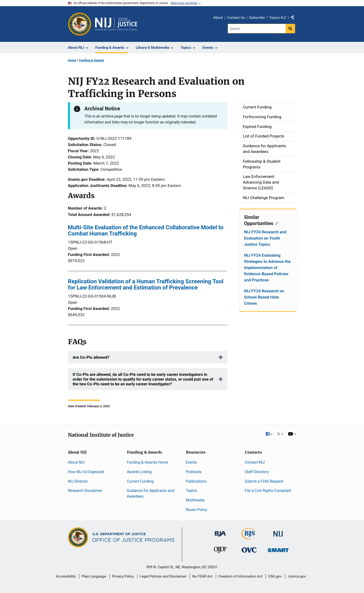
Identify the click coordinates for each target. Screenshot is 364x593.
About (218, 18)
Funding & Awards (92, 60)
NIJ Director (78, 481)
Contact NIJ (255, 462)
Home (72, 60)
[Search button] (290, 29)
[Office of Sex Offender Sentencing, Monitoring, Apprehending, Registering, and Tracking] (278, 549)
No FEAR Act (202, 576)
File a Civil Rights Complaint (268, 491)
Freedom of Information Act (240, 576)
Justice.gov (297, 576)
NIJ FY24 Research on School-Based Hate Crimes (264, 297)
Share (294, 18)
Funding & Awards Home (148, 462)
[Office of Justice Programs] (80, 24)
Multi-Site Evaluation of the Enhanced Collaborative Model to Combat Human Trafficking (146, 230)
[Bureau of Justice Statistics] (249, 537)
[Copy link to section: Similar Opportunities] (276, 223)
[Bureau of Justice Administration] (220, 532)
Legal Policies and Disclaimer (163, 576)
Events (192, 462)
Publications (196, 481)
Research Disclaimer (85, 491)
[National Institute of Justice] (278, 532)
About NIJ (76, 462)
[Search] (257, 29)
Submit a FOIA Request (264, 481)
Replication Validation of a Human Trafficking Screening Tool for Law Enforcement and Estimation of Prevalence (146, 284)
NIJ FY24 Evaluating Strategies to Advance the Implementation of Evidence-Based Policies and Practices (267, 268)
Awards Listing (139, 472)
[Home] (116, 24)
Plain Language (94, 576)
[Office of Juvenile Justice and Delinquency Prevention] (220, 551)
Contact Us (236, 18)
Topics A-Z (278, 18)
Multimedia (195, 500)
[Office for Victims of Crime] (249, 550)
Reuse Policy (197, 510)
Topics (192, 491)
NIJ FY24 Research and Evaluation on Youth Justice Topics (265, 238)
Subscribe (257, 18)
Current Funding (140, 481)
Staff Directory (257, 472)
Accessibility (66, 576)
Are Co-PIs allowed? (91, 357)
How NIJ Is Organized (86, 472)
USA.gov (275, 576)
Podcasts (194, 472)
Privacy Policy (123, 576)
